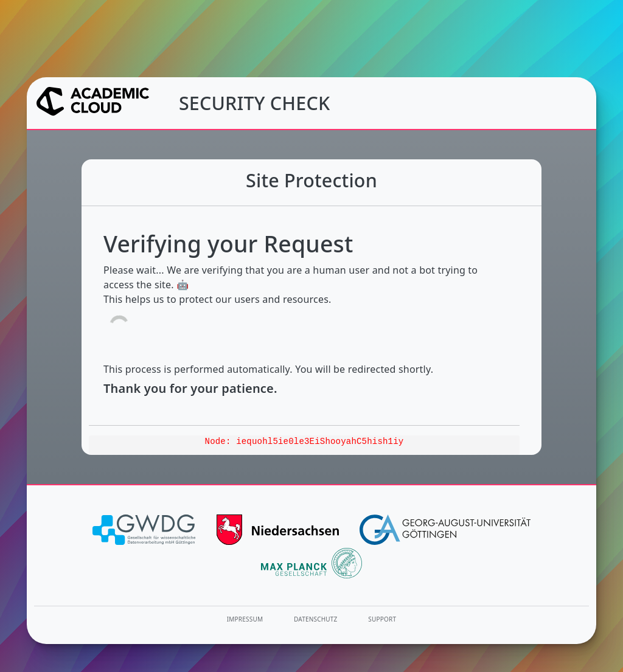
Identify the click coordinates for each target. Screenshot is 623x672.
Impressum (245, 619)
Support (382, 619)
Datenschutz (316, 619)
